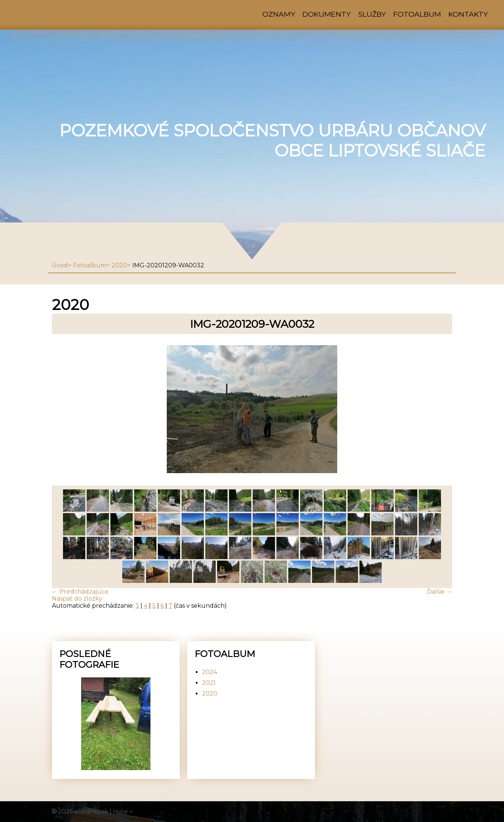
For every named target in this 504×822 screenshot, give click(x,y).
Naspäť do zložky (77, 599)
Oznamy (279, 14)
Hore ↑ (123, 811)
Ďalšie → (440, 592)
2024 (210, 672)
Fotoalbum (417, 14)
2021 (209, 683)
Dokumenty (326, 14)
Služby (372, 14)
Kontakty (468, 14)
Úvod (60, 265)
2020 (119, 265)
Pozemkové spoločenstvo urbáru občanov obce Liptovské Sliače (272, 141)
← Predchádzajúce (80, 592)
